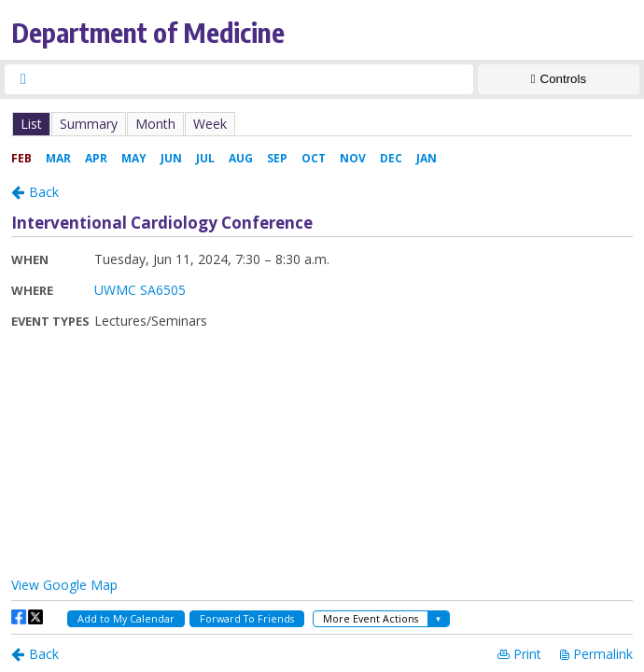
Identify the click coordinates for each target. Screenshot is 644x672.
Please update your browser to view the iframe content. (322, 124)
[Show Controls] (559, 79)
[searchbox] (256, 79)
